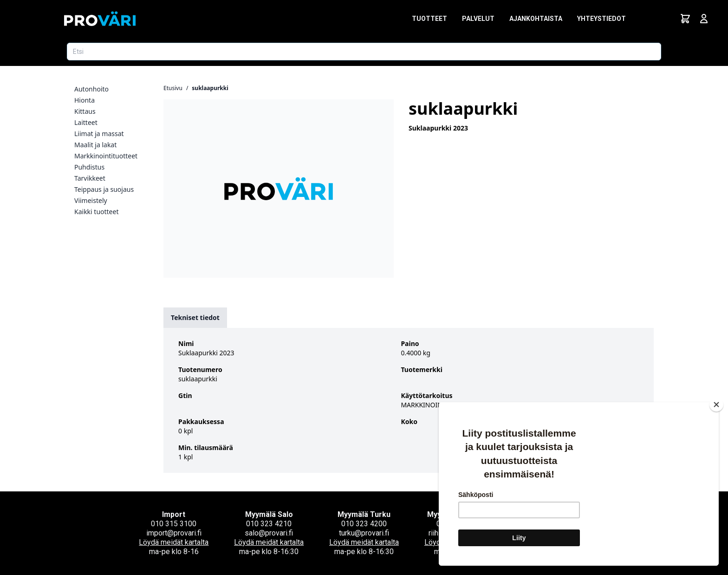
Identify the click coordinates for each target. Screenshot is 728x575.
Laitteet (86, 122)
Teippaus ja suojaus (104, 189)
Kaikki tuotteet (96, 212)
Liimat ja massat (99, 134)
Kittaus (85, 111)
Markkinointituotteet (106, 156)
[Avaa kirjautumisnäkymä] (704, 19)
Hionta (84, 100)
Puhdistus (89, 167)
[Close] (716, 405)
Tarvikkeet (90, 178)
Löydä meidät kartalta (174, 542)
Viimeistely (91, 200)
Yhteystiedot (601, 19)
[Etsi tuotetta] (364, 52)
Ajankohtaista (536, 19)
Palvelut (478, 19)
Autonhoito (91, 89)
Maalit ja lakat (95, 145)
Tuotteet (429, 19)
